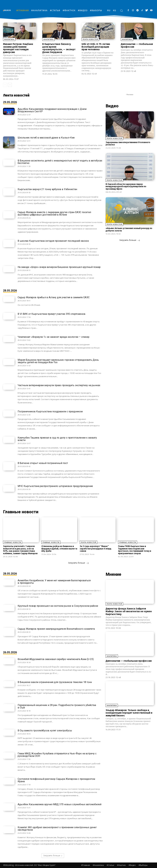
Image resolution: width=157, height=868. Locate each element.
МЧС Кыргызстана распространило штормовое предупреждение (55, 486)
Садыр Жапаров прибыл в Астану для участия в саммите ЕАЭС (54, 297)
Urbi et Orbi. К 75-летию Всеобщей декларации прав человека (96, 47)
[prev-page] (5, 85)
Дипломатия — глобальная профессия (137, 45)
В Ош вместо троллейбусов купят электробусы (45, 731)
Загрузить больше (130, 240)
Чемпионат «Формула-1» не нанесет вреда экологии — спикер (54, 337)
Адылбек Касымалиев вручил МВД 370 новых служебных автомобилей (59, 804)
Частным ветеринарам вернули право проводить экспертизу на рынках (59, 385)
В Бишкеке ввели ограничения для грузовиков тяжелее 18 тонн (55, 682)
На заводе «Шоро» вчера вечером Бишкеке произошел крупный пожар (59, 267)
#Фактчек (121, 865)
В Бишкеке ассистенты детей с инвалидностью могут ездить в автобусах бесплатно (60, 162)
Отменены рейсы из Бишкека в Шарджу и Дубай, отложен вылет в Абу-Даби (59, 549)
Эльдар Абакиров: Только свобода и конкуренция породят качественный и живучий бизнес (129, 713)
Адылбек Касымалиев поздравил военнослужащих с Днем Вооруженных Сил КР (52, 110)
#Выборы (143, 865)
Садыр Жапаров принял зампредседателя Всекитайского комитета (56, 629)
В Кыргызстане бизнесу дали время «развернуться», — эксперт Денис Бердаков (59, 48)
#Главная (86, 865)
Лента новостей (90, 39)
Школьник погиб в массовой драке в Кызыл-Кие (46, 138)
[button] (121, 11)
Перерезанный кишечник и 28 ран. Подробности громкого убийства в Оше (57, 706)
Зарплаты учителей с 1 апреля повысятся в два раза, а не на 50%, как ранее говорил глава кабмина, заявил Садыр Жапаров (20, 550)
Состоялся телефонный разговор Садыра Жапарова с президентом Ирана (56, 780)
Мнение (113, 574)
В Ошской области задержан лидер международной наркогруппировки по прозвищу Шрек (126, 187)
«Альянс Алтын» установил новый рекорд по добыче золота (129, 229)
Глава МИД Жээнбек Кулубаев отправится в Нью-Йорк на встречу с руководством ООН (57, 755)
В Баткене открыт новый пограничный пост (43, 463)
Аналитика (9, 39)
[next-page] (10, 85)
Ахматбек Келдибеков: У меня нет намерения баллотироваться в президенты (54, 582)
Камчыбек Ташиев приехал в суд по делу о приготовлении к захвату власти (57, 439)
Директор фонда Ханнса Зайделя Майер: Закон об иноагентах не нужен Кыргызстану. (129, 611)
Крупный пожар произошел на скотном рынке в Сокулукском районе (58, 606)
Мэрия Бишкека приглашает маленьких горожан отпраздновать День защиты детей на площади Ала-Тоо (58, 361)
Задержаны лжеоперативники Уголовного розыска (128, 144)
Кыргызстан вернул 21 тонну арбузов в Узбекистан (47, 189)
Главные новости (21, 512)
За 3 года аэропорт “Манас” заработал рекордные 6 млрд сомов (96, 549)
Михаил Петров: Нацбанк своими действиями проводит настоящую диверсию (18, 48)
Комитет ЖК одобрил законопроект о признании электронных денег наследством (57, 829)
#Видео (132, 865)
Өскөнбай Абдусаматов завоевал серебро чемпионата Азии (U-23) (56, 659)
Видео (112, 106)
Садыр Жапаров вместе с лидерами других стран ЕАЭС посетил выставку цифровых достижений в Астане (54, 213)
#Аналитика (98, 865)
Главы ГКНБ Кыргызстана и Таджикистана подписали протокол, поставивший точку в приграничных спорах (135, 550)
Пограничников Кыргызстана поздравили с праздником (50, 411)
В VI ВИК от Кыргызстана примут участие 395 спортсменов (52, 314)
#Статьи (110, 865)
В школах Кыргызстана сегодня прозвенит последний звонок (53, 241)
